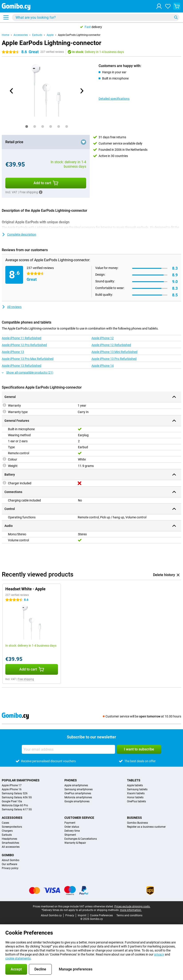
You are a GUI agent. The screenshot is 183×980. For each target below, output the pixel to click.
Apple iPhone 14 (103, 366)
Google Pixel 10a (12, 801)
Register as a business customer (146, 827)
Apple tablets (135, 785)
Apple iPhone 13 (13, 352)
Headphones (9, 839)
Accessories (21, 35)
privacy (159, 954)
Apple (50, 35)
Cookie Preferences (101, 915)
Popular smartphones (21, 780)
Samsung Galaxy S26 (15, 793)
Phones (71, 780)
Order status (72, 827)
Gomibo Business (137, 823)
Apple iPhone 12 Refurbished (111, 345)
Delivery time (72, 831)
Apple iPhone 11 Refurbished (22, 338)
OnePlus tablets (136, 801)
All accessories (11, 847)
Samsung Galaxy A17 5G (17, 809)
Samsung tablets (137, 789)
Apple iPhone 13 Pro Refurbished (114, 359)
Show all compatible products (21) (28, 373)
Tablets (134, 780)
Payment (70, 823)
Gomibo (8, 855)
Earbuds (37, 35)
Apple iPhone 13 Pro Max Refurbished (28, 359)
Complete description (19, 234)
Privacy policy (10, 868)
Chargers (7, 831)
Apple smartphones (76, 785)
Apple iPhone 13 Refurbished (22, 366)
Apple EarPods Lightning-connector (79, 35)
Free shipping (26, 679)
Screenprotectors (12, 827)
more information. (131, 910)
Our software (9, 864)
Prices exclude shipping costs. (132, 907)
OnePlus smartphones (78, 793)
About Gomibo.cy (51, 915)
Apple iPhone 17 (12, 785)
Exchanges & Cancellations (81, 839)
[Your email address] (68, 749)
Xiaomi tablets (136, 793)
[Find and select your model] (96, 17)
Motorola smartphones (78, 797)
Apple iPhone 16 (12, 789)
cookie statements (18, 958)
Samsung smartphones (79, 789)
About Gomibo (11, 860)
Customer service (79, 818)
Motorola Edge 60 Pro (15, 805)
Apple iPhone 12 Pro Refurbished (24, 345)
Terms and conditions (129, 915)
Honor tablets (135, 797)
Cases (5, 823)
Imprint (82, 915)
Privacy (70, 915)
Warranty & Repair (75, 843)
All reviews (12, 307)
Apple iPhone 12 (103, 338)
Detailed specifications (114, 99)
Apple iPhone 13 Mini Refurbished (114, 352)
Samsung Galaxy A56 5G (17, 797)
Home (5, 35)
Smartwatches (10, 843)
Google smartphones (77, 801)
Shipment (70, 835)
